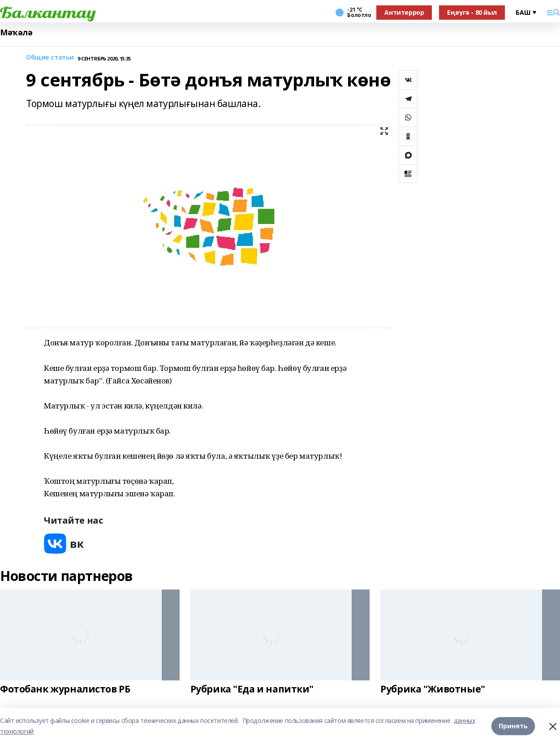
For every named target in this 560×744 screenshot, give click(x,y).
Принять (513, 726)
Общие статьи (50, 58)
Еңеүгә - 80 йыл (472, 12)
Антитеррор (404, 12)
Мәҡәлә (16, 32)
